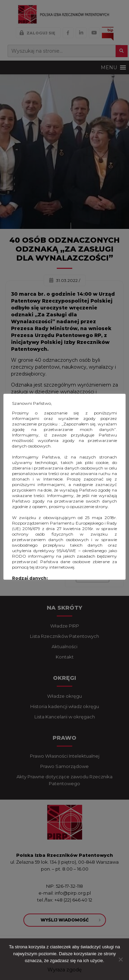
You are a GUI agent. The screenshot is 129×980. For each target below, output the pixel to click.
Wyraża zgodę (64, 970)
